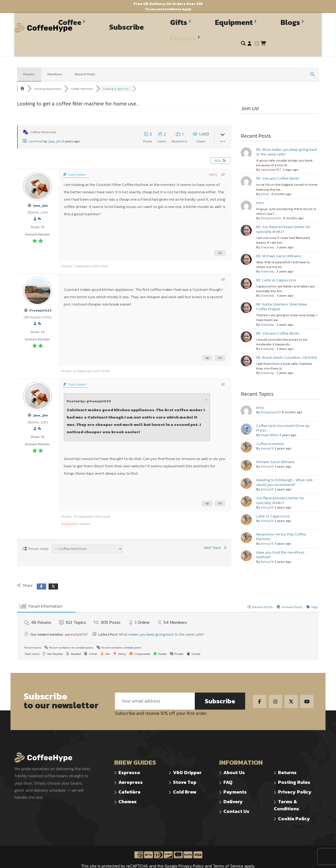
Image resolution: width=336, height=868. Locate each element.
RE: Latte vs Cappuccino (276, 266)
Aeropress (131, 768)
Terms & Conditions (287, 791)
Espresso (129, 759)
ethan (265, 180)
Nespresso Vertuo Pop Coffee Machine (281, 523)
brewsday (268, 233)
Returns (287, 759)
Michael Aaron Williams (276, 448)
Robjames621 (271, 204)
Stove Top (185, 768)
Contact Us (236, 797)
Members (55, 60)
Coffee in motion (270, 430)
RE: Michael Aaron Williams (279, 242)
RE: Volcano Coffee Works (278, 165)
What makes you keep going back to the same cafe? (162, 621)
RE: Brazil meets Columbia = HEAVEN (287, 344)
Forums (29, 60)
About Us (234, 759)
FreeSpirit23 (40, 296)
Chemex (128, 788)
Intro (260, 189)
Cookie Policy (294, 805)
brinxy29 (267, 435)
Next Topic (216, 534)
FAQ (228, 768)
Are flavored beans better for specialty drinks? (280, 487)
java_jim (55, 127)
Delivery (233, 788)
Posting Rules (294, 768)
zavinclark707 (271, 156)
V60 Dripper (187, 759)
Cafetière (129, 778)
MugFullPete (270, 421)
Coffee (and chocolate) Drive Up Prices (283, 414)
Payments (235, 778)
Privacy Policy (295, 778)
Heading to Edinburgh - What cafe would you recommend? (284, 468)
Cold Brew (185, 778)
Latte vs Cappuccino (273, 502)
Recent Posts (85, 60)
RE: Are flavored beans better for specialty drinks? (283, 215)
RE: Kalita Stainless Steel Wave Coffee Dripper (282, 293)
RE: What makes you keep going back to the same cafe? (287, 138)
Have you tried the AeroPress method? (280, 541)
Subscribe (220, 687)
